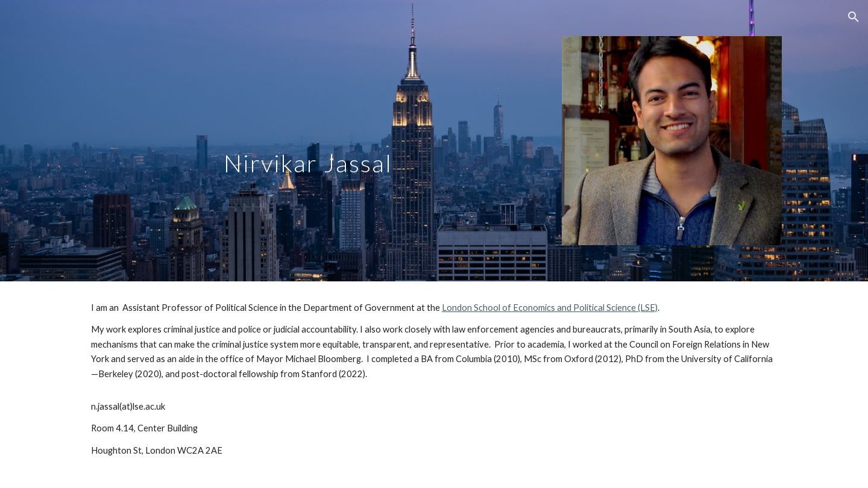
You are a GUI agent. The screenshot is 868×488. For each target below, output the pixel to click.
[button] (854, 17)
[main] (315, 110)
